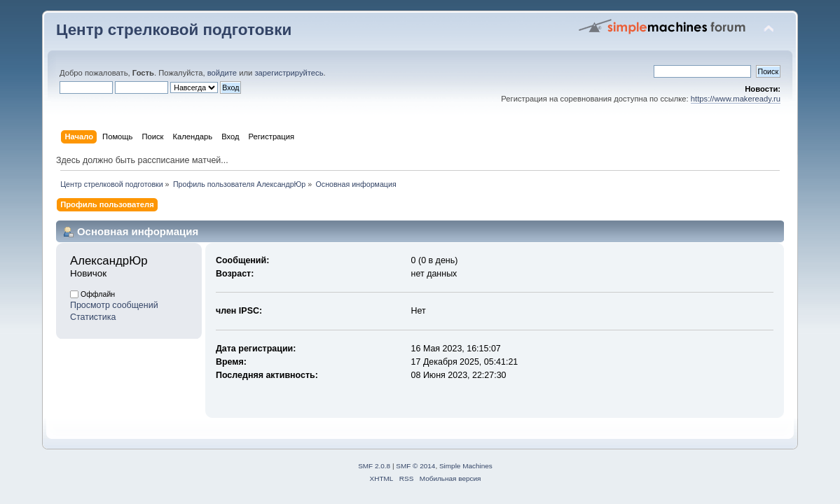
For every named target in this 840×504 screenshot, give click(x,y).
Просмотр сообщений (114, 305)
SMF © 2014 (415, 466)
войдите (222, 73)
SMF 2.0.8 (374, 466)
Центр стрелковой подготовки (174, 30)
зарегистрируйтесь (289, 73)
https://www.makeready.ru (736, 99)
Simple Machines (466, 466)
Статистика (93, 317)
